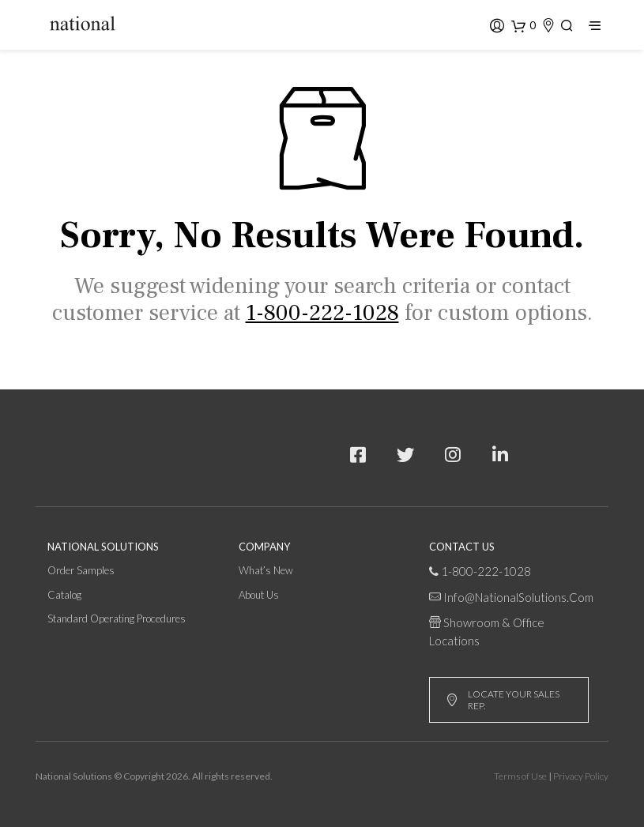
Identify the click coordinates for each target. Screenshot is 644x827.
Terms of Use (520, 776)
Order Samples (81, 570)
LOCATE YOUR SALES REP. (503, 700)
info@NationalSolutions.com (518, 597)
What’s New (266, 570)
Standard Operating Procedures (117, 618)
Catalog (64, 595)
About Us (259, 595)
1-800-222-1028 (486, 571)
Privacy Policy (581, 776)
